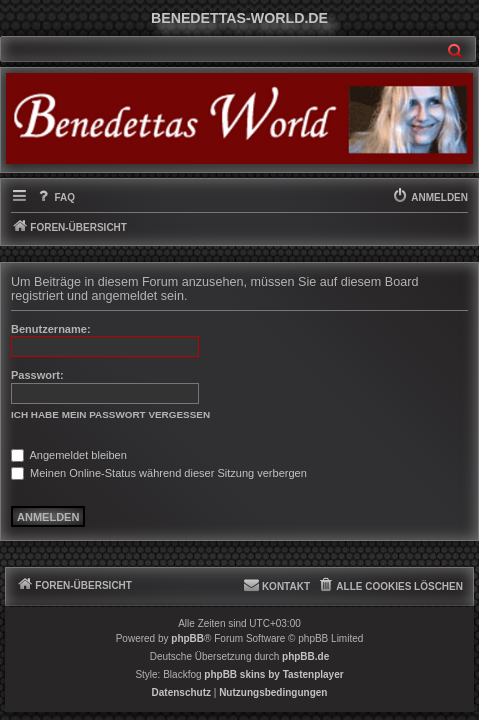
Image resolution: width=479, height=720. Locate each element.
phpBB (187, 638)
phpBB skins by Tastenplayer (273, 674)
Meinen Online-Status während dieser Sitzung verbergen (159, 473)
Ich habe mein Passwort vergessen (110, 414)
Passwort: (37, 375)
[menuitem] (55, 198)
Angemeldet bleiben (69, 455)
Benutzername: (51, 329)
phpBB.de (305, 656)
